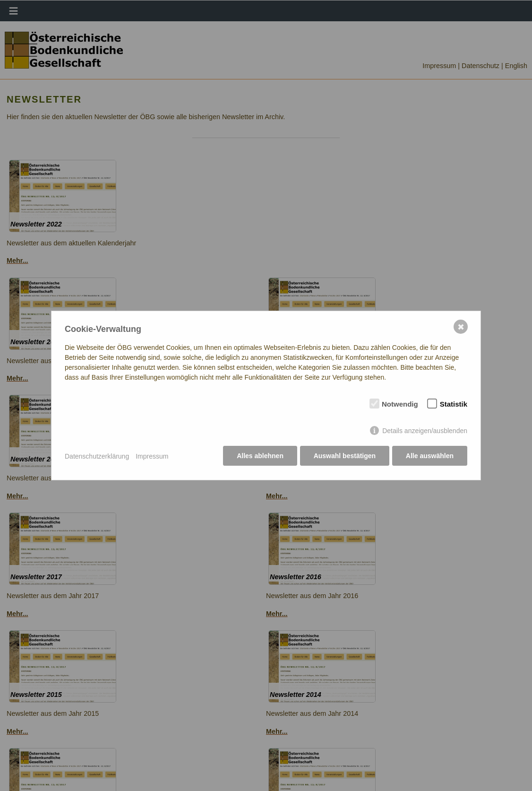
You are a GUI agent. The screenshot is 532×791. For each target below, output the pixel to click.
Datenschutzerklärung (97, 456)
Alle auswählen (430, 456)
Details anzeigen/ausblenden (425, 431)
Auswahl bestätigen (344, 456)
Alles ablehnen (259, 456)
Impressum (152, 456)
